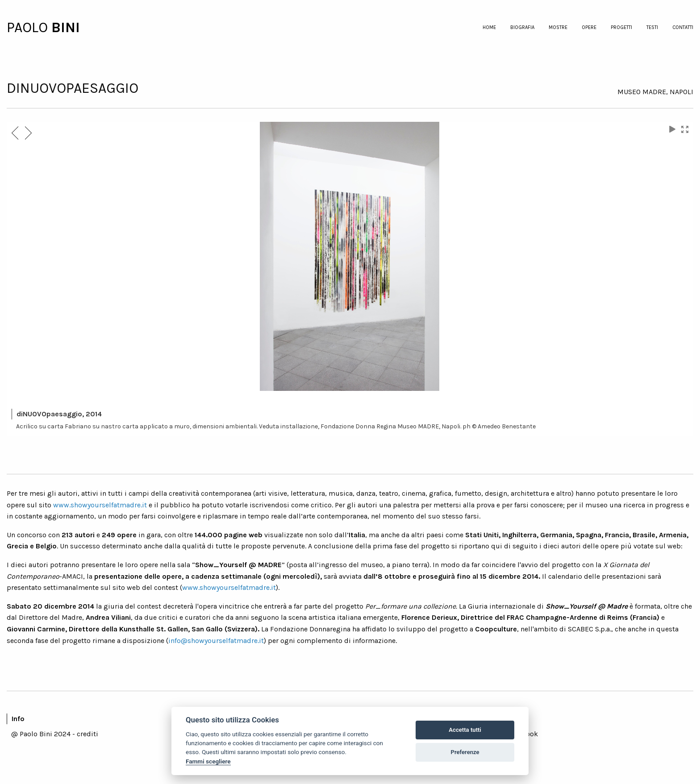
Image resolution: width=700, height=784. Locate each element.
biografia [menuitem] (522, 27)
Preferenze (465, 752)
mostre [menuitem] (558, 27)
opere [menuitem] (589, 27)
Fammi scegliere (208, 761)
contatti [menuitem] (683, 27)
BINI (66, 27)
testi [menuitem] (652, 27)
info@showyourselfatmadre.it (216, 641)
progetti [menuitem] (621, 27)
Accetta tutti (465, 730)
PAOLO (29, 27)
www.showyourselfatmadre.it (100, 505)
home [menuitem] (489, 27)
